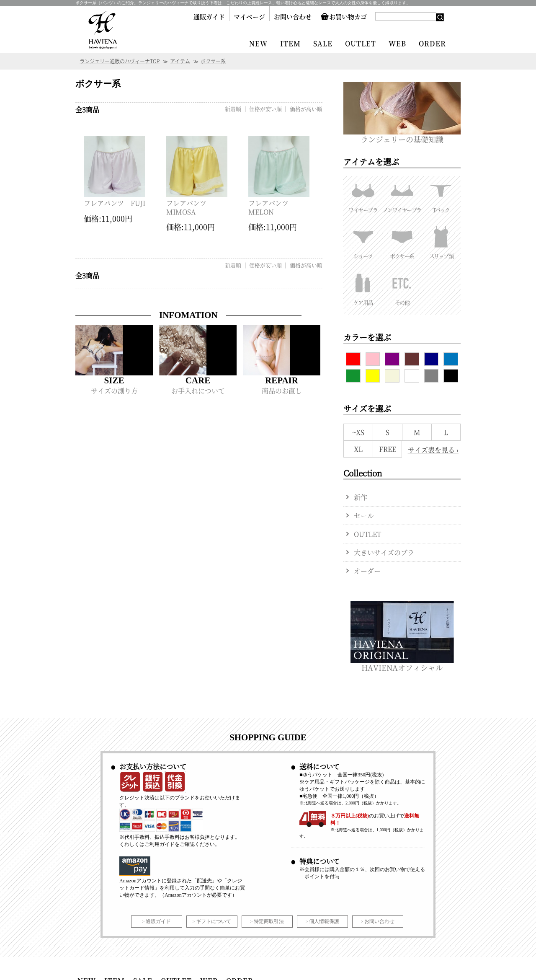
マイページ (249, 17)
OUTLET (361, 43)
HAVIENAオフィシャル (402, 663)
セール (364, 516)
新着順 (233, 109)
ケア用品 (363, 287)
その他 (402, 287)
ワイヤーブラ (363, 195)
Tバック (441, 195)
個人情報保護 (324, 921)
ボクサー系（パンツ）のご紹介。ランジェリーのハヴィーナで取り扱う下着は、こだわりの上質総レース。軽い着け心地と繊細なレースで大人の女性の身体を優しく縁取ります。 (243, 3)
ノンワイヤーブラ (402, 195)
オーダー (367, 571)
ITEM (290, 43)
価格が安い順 (265, 109)
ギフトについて (214, 921)
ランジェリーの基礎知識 (402, 135)
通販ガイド (209, 17)
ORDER (432, 43)
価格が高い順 (306, 109)
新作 (361, 497)
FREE (388, 449)
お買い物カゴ (344, 17)
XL (358, 449)
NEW (258, 43)
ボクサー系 (402, 241)
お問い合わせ (293, 17)
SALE (323, 43)
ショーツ (363, 241)
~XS (358, 432)
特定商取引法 (269, 921)
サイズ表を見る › (433, 450)
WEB (397, 43)
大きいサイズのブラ (384, 552)
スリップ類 (441, 241)
